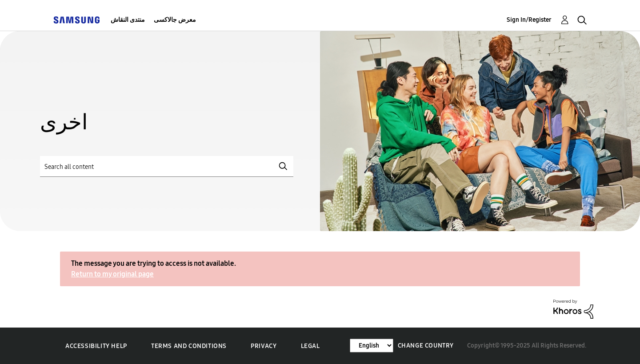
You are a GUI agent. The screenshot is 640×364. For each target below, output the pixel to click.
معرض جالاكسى (175, 20)
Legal (310, 346)
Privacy (264, 346)
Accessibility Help (96, 346)
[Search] (167, 166)
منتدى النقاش (128, 20)
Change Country (426, 346)
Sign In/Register (529, 20)
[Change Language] (372, 346)
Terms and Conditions (189, 346)
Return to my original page (112, 274)
